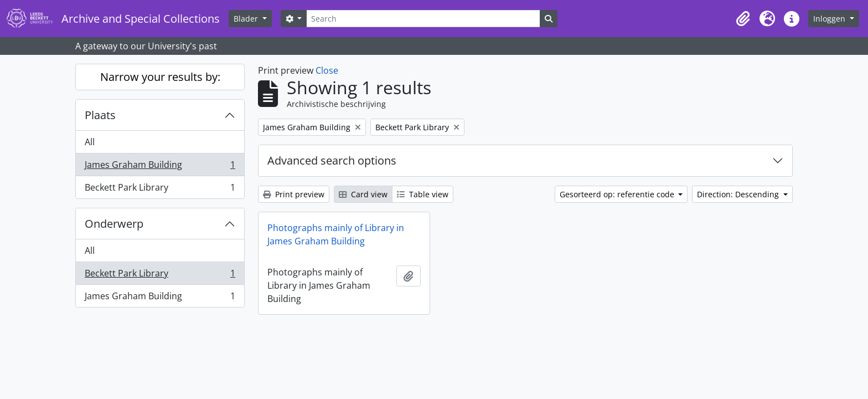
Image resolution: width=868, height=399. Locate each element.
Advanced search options (332, 160)
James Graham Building (160, 167)
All (90, 142)
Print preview (294, 194)
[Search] (423, 19)
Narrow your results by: (160, 77)
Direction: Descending (739, 194)
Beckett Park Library (160, 190)
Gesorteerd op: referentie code (618, 194)
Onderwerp (114, 224)
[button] (743, 19)
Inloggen (830, 19)
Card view (363, 194)
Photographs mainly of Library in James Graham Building (336, 234)
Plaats (100, 115)
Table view (423, 194)
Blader (247, 19)
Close (327, 70)
